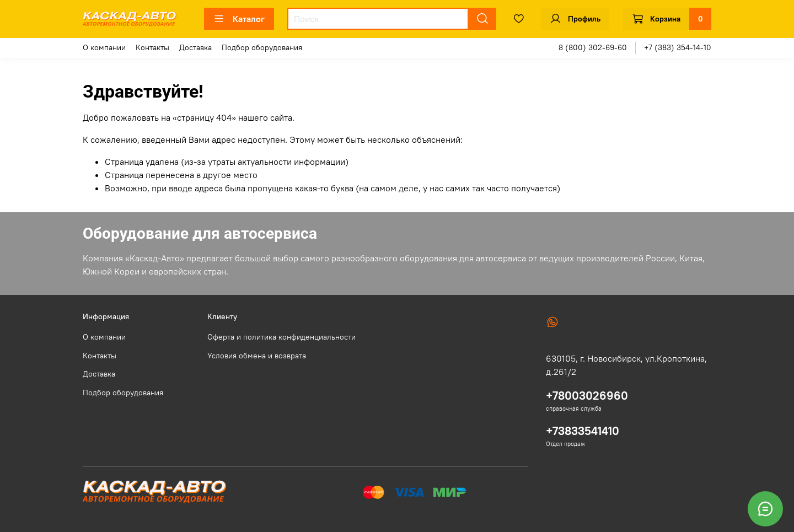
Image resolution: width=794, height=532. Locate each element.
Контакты (152, 47)
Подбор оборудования (262, 47)
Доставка (195, 47)
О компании (104, 47)
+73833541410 (583, 431)
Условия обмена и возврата (257, 356)
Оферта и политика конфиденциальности (281, 337)
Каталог (239, 19)
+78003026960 (587, 396)
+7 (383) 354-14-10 (678, 47)
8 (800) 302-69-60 (593, 47)
